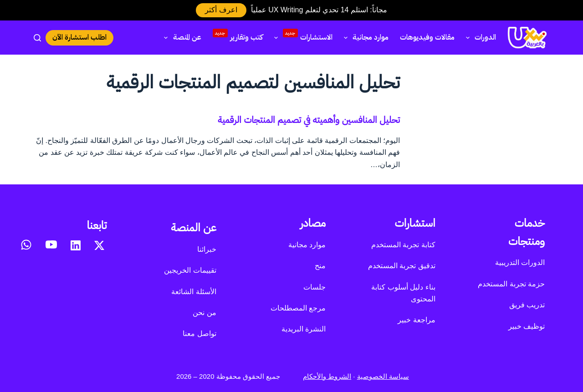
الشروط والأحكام (327, 376)
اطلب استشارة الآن (79, 37)
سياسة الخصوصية (383, 376)
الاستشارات (302, 36)
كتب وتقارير (238, 36)
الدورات (479, 37)
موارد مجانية (364, 37)
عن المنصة (181, 37)
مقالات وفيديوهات (427, 37)
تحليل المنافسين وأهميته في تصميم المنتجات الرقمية (309, 120)
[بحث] (37, 38)
